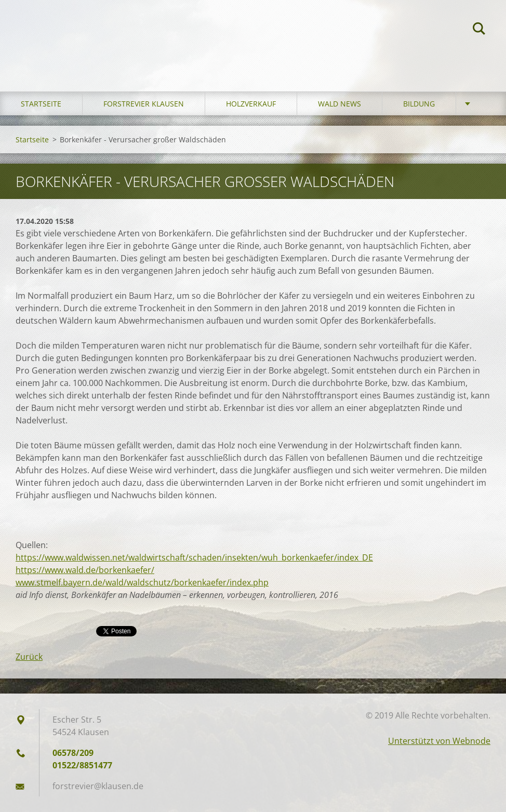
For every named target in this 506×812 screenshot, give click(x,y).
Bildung (419, 104)
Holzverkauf (251, 104)
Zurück (29, 657)
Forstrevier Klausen (144, 104)
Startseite (41, 104)
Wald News (339, 104)
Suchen (479, 30)
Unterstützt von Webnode (439, 741)
